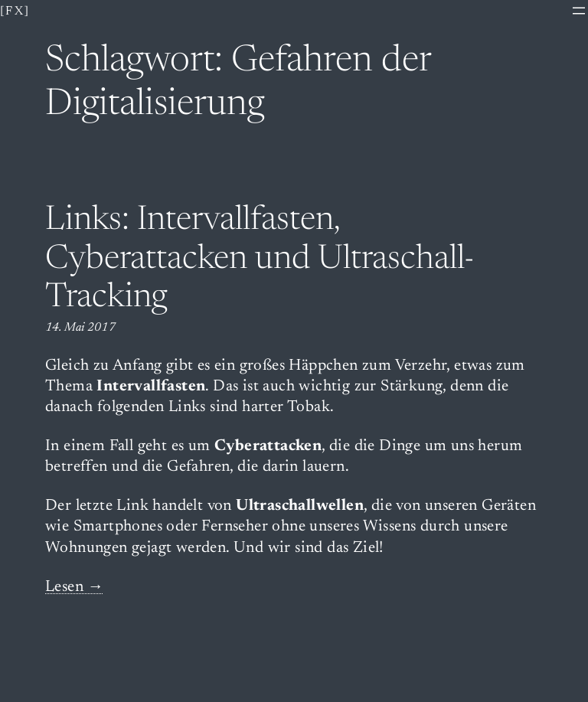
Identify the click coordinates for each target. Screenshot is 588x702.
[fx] (15, 11)
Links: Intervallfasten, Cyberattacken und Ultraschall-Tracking (260, 260)
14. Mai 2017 (80, 328)
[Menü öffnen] (579, 11)
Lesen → (75, 588)
